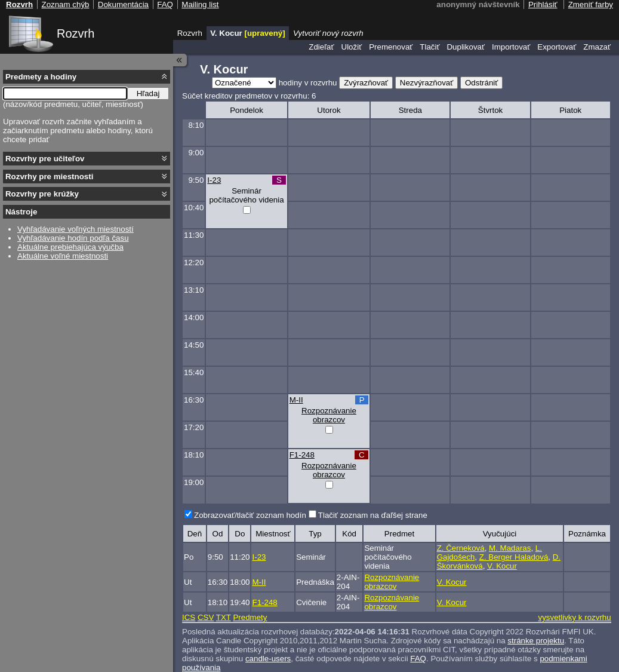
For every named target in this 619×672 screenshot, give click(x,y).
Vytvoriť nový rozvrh (328, 33)
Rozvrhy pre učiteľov (45, 159)
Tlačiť (429, 47)
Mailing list (200, 4)
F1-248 (302, 455)
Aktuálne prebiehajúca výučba (70, 247)
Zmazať (597, 47)
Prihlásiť (543, 4)
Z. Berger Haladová (514, 557)
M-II (296, 400)
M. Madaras (510, 548)
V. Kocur (502, 566)
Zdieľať (321, 47)
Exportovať (557, 47)
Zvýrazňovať (366, 83)
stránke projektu (536, 641)
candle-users (268, 659)
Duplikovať (466, 47)
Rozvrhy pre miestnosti (49, 177)
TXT (224, 617)
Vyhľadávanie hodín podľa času (73, 238)
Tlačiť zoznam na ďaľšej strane (373, 515)
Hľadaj (148, 93)
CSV (206, 617)
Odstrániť (481, 83)
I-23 (214, 180)
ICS (189, 617)
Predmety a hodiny (41, 77)
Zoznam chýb (65, 4)
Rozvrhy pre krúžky (42, 194)
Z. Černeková (461, 548)
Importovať (511, 47)
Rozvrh (76, 33)
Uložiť (352, 47)
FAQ (418, 659)
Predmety (250, 617)
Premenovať (391, 47)
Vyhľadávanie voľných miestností (76, 229)
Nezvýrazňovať (426, 83)
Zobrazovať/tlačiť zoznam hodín (250, 515)
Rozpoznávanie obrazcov (329, 415)
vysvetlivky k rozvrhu (574, 617)
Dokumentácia (123, 4)
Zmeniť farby (591, 4)
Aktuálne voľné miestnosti (63, 256)
